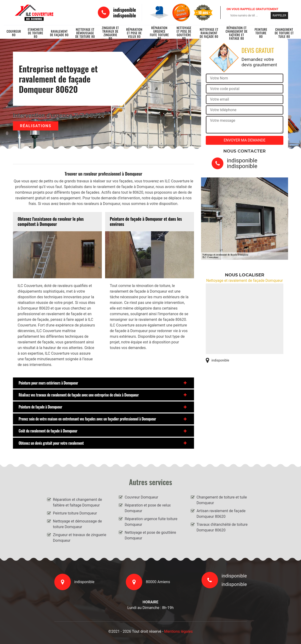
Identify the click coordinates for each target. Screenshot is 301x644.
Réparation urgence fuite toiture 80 (159, 33)
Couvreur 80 (14, 33)
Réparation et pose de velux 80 (134, 33)
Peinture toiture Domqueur (75, 513)
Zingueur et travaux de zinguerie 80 (110, 33)
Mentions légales (178, 631)
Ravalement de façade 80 (59, 33)
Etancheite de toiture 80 (36, 33)
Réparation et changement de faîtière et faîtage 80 (236, 33)
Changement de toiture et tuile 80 (284, 33)
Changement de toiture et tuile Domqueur (222, 500)
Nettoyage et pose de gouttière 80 (184, 33)
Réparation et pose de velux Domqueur (148, 508)
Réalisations (36, 126)
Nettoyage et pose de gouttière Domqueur (150, 535)
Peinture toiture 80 (261, 33)
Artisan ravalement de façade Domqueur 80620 (221, 514)
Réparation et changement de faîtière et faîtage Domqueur (77, 502)
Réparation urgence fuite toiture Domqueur (151, 522)
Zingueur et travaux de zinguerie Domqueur (80, 538)
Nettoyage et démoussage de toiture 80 (85, 33)
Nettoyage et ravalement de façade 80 (209, 33)
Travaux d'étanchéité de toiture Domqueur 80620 (222, 527)
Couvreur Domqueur (141, 497)
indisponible (125, 10)
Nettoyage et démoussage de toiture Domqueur (77, 524)
